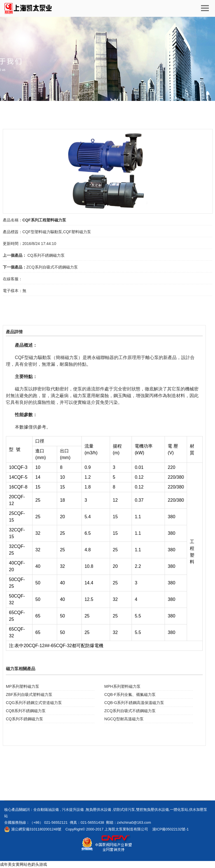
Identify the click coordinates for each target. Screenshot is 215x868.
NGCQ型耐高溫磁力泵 (124, 719)
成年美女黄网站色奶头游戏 (24, 864)
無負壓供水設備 (98, 810)
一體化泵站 (179, 810)
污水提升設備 (73, 810)
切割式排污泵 (124, 810)
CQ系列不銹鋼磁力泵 (45, 255)
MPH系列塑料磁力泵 (122, 686)
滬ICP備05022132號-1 (170, 829)
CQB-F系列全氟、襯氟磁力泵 (130, 695)
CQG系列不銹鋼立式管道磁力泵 (34, 703)
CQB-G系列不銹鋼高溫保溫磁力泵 (134, 703)
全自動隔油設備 (46, 810)
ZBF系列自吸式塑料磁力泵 (29, 695)
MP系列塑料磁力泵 (23, 686)
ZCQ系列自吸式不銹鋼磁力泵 (52, 267)
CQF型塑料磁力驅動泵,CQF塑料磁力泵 (57, 232)
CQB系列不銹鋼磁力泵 (26, 711)
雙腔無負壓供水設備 (152, 810)
